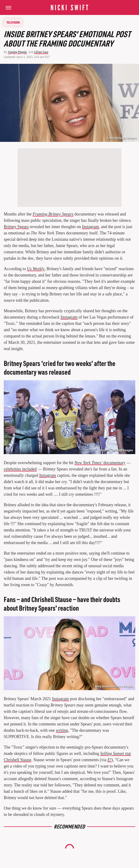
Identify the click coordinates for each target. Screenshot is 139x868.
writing (62, 730)
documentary (100, 463)
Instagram (90, 227)
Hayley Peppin (17, 52)
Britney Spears (16, 227)
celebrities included (20, 469)
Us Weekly (36, 269)
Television (13, 22)
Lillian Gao (41, 52)
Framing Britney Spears (53, 214)
